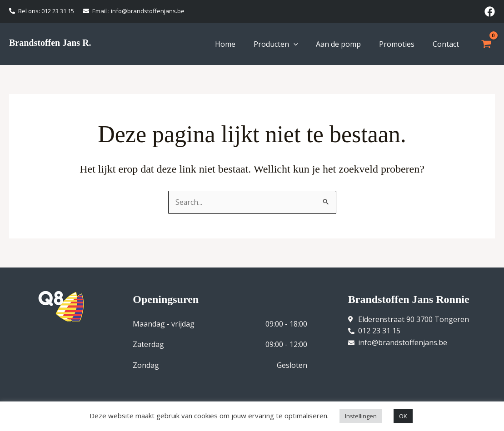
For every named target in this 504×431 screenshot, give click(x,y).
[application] (294, 44)
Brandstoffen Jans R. (50, 43)
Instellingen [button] (361, 416)
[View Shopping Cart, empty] (486, 44)
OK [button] (403, 416)
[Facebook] (490, 12)
